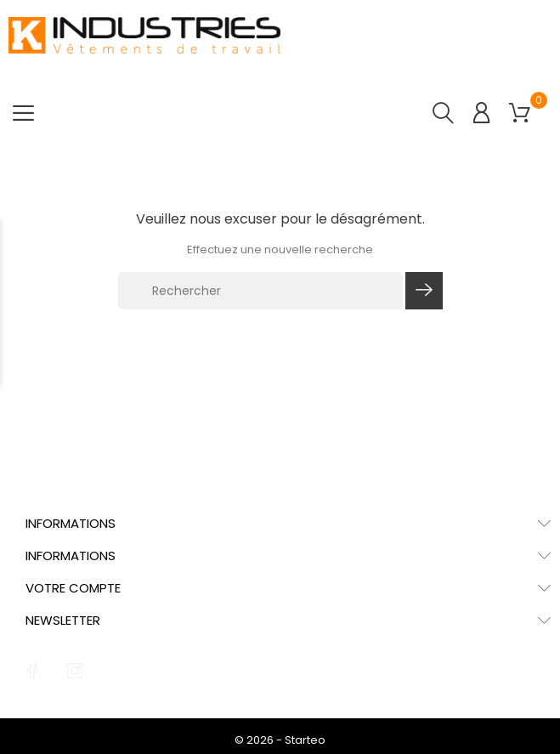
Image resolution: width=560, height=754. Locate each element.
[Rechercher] (261, 291)
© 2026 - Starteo (280, 740)
